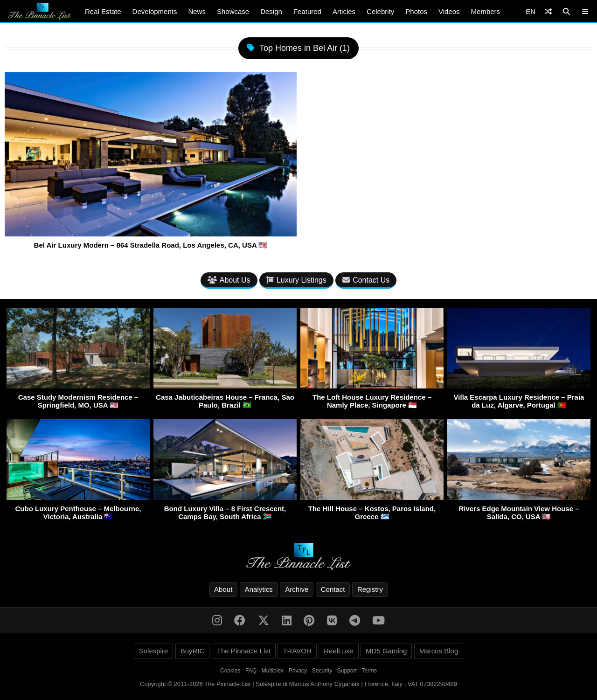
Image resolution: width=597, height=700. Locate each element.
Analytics (259, 589)
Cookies (230, 671)
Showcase (233, 11)
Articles (344, 11)
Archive (297, 589)
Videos (449, 11)
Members (486, 11)
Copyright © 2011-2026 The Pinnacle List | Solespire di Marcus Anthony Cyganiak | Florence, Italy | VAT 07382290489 (298, 684)
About (223, 589)
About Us (229, 280)
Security (322, 671)
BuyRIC (193, 651)
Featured (307, 11)
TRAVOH (297, 651)
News (197, 11)
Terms (369, 671)
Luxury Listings (296, 280)
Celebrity (380, 11)
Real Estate (103, 11)
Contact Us (366, 280)
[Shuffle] (548, 11)
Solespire (154, 651)
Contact (333, 589)
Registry (370, 589)
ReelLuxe (338, 651)
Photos (416, 11)
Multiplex (273, 671)
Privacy (298, 671)
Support (347, 671)
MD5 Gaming (386, 651)
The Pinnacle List (244, 651)
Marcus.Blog (439, 651)
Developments (155, 11)
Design (271, 11)
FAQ (251, 671)
